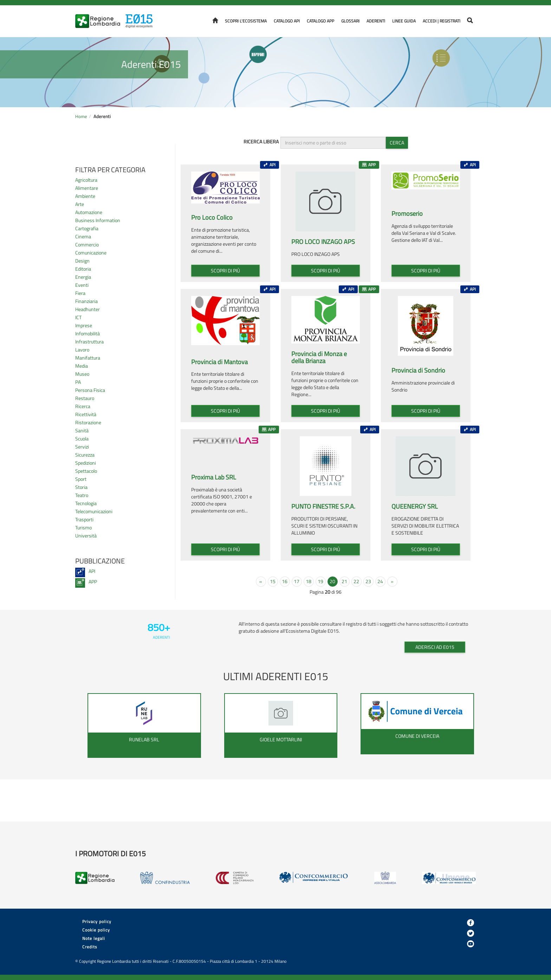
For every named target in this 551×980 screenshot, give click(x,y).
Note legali (94, 938)
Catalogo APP (320, 21)
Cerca (397, 143)
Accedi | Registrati (442, 21)
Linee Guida (404, 21)
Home (81, 117)
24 (380, 581)
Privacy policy (97, 921)
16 (285, 581)
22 (356, 581)
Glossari (350, 21)
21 (344, 581)
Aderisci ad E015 (435, 647)
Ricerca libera (261, 142)
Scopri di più (225, 270)
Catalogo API (287, 21)
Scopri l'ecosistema (246, 21)
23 (368, 581)
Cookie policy (96, 930)
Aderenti (376, 21)
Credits (90, 947)
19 (320, 581)
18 (309, 581)
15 (273, 581)
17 (297, 581)
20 (332, 581)
